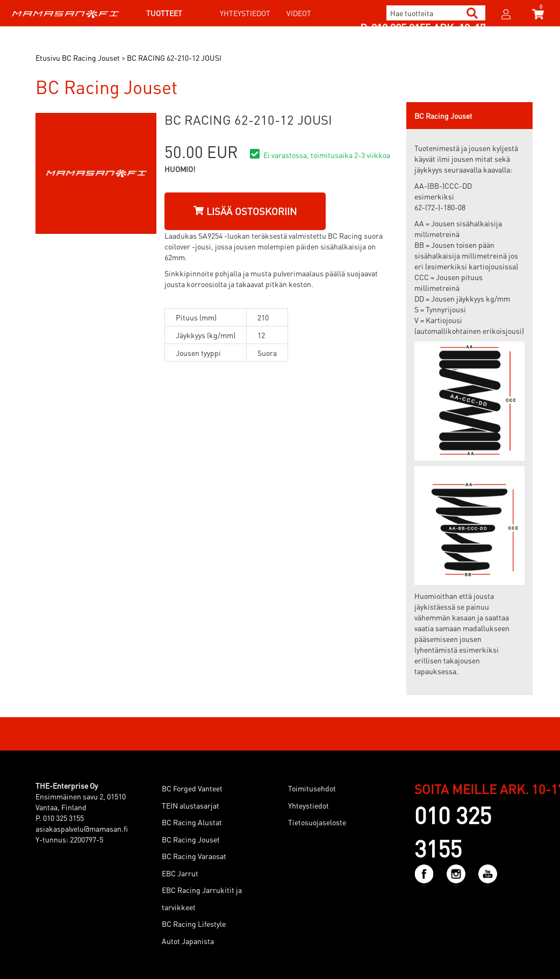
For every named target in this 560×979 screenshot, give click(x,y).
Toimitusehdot (312, 788)
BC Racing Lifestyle (194, 924)
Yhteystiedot (245, 13)
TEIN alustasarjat (191, 805)
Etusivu (48, 58)
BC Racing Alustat (192, 822)
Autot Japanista (188, 941)
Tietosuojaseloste (317, 822)
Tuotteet (164, 13)
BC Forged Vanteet (192, 788)
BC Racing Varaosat (194, 856)
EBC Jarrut (180, 873)
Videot (299, 13)
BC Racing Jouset (191, 839)
